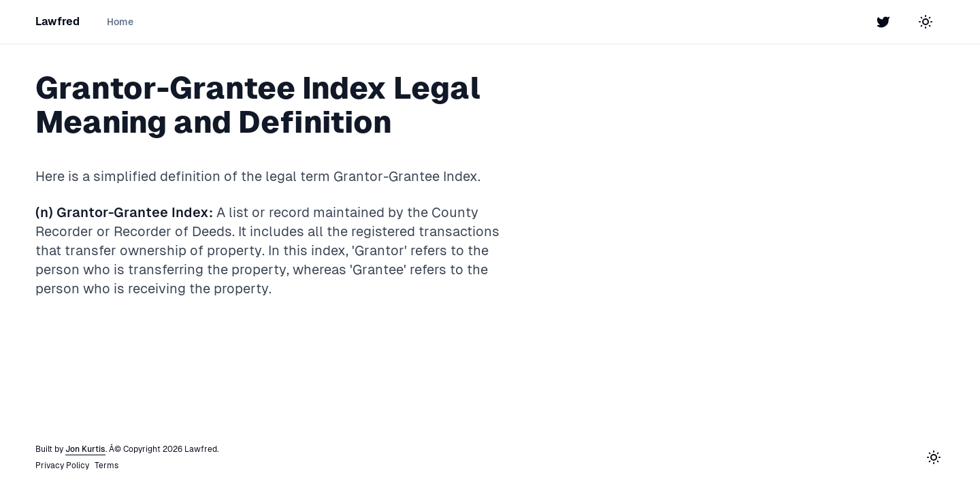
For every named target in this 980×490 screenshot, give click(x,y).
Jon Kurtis (85, 449)
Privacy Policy (62, 465)
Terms (107, 465)
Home (120, 22)
